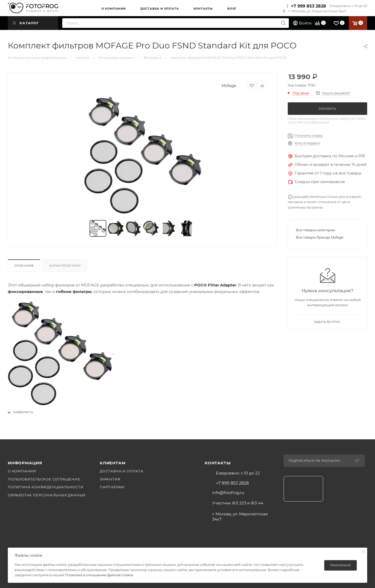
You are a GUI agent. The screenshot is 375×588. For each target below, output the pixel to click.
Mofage (229, 86)
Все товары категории (315, 230)
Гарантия (110, 479)
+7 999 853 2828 (308, 6)
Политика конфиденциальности (46, 487)
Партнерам (112, 487)
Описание (24, 266)
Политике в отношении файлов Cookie (99, 575)
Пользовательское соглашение (44, 479)
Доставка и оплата (122, 471)
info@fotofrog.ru (228, 493)
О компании (22, 471)
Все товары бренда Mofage (320, 237)
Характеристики (65, 266)
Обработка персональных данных (47, 495)
